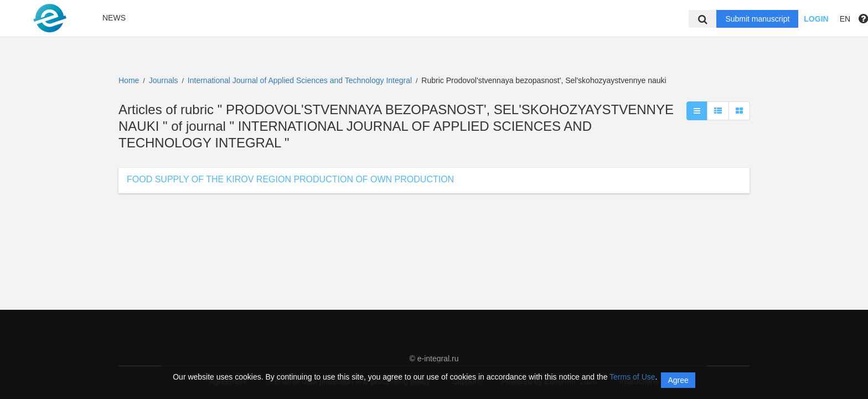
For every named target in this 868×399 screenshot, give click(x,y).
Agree (678, 380)
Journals (164, 80)
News (114, 18)
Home (129, 80)
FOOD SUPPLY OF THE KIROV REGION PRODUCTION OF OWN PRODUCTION (290, 179)
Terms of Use (632, 377)
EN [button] (845, 19)
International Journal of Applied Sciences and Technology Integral (301, 80)
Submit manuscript (757, 19)
